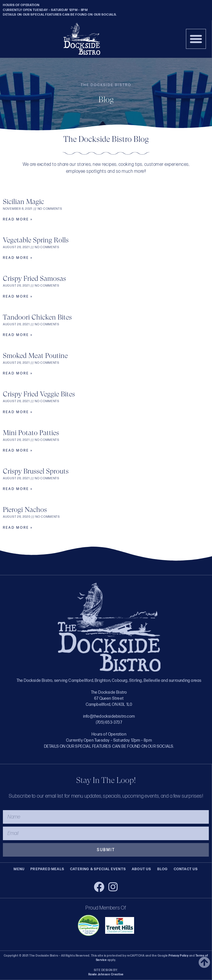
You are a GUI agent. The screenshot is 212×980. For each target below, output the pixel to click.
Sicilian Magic (23, 202)
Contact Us (186, 869)
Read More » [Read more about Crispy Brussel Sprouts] (18, 489)
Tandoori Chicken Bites (37, 317)
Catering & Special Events (98, 869)
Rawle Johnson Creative (106, 975)
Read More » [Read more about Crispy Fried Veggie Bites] (18, 412)
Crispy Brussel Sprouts (36, 471)
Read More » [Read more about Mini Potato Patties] (18, 451)
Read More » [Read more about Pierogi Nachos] (18, 528)
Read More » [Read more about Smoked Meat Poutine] (18, 373)
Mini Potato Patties (31, 433)
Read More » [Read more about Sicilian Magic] (18, 219)
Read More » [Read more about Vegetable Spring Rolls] (18, 258)
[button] (196, 39)
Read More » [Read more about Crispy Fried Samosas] (18, 297)
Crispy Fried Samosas (34, 279)
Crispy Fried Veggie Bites (39, 394)
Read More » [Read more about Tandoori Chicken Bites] (18, 335)
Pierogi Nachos (25, 510)
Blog (163, 869)
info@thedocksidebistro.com (109, 716)
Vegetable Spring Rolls (36, 240)
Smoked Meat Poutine (35, 356)
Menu (19, 869)
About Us (142, 869)
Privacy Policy (178, 956)
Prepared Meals (47, 869)
